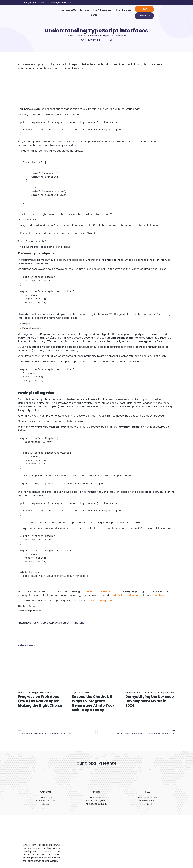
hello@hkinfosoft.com (125, 595)
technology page (101, 601)
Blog (118, 10)
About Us (71, 10)
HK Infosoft (101, 40)
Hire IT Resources (102, 10)
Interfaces (25, 623)
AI (88, 692)
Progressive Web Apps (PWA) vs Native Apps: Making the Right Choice (40, 701)
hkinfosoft (160, 595)
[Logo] (36, 12)
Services (84, 10)
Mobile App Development (56, 623)
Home (61, 10)
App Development (43, 692)
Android (148, 692)
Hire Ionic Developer (99, 591)
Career (95, 15)
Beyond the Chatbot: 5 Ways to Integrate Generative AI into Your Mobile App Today (93, 703)
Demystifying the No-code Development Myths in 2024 (150, 701)
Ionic (79, 36)
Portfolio (127, 10)
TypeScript (79, 623)
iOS (172, 692)
